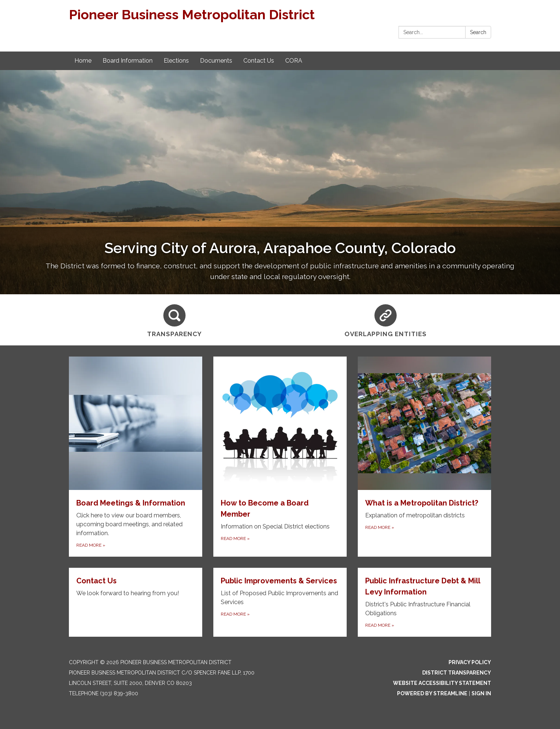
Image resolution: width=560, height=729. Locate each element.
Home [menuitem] (83, 61)
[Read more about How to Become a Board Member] (280, 457)
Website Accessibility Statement (442, 683)
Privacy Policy (470, 662)
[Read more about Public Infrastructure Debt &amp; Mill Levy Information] (424, 602)
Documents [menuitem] (216, 61)
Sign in (481, 693)
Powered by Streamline (432, 693)
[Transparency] (174, 320)
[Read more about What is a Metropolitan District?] (424, 457)
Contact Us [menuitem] (259, 61)
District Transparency (457, 673)
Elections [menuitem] (176, 61)
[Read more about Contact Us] (136, 602)
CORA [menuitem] (294, 61)
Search (478, 32)
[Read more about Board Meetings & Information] (136, 457)
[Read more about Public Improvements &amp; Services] (280, 602)
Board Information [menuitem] (128, 61)
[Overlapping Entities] (386, 320)
